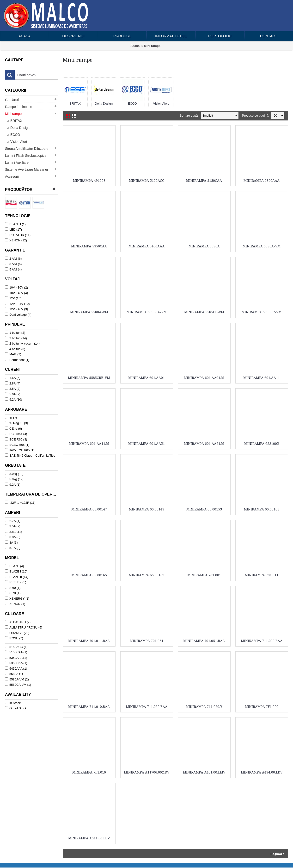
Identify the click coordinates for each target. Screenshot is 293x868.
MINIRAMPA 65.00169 (146, 575)
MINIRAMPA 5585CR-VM (262, 312)
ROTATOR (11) (18, 235)
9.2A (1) (13, 484)
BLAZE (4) (15, 566)
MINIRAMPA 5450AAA (146, 246)
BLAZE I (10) (16, 571)
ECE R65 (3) (16, 439)
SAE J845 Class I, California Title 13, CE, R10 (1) (30, 458)
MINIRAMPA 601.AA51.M (204, 444)
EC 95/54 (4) (16, 434)
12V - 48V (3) (16, 309)
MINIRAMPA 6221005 (262, 444)
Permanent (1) (17, 360)
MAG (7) (13, 354)
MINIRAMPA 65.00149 (146, 509)
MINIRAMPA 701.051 (146, 641)
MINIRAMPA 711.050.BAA (147, 707)
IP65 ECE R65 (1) (20, 450)
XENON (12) (16, 240)
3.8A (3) (13, 537)
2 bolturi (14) (16, 338)
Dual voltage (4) (18, 314)
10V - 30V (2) (16, 287)
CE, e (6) (13, 428)
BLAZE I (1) (15, 224)
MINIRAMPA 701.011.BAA (89, 641)
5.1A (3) (13, 548)
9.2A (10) (14, 399)
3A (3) (11, 542)
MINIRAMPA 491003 (89, 181)
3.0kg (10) (14, 474)
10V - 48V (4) (16, 293)
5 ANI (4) (13, 269)
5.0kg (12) (14, 479)
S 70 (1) (13, 593)
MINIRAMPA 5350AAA (262, 181)
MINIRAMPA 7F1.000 (262, 707)
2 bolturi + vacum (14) (22, 343)
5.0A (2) (13, 394)
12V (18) (13, 298)
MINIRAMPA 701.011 (262, 575)
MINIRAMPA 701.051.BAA (204, 641)
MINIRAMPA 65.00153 (204, 509)
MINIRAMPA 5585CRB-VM (89, 378)
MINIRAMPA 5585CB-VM (204, 312)
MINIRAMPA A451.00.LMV (204, 772)
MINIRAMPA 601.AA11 (262, 378)
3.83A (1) (14, 532)
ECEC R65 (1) (17, 445)
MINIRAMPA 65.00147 (89, 509)
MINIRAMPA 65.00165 (89, 575)
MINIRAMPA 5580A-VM (262, 246)
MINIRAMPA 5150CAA (204, 181)
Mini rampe (152, 46)
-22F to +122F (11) (20, 503)
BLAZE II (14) (17, 577)
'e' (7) (11, 418)
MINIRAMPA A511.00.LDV (89, 838)
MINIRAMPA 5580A (204, 246)
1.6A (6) (13, 378)
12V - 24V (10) (17, 304)
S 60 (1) (13, 588)
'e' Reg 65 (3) (16, 423)
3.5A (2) (13, 389)
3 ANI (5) (13, 264)
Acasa (135, 46)
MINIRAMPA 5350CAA (89, 246)
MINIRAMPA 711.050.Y (204, 707)
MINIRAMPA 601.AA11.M (89, 444)
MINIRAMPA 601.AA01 (146, 378)
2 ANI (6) (13, 258)
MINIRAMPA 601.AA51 (146, 444)
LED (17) (13, 229)
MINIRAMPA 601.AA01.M (204, 378)
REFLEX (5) (16, 582)
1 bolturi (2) (15, 333)
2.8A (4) (13, 383)
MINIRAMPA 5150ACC (146, 181)
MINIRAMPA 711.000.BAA (262, 641)
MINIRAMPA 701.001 (204, 575)
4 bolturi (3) (15, 349)
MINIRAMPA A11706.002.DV (147, 772)
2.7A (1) (13, 521)
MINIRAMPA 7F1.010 (89, 772)
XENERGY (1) (17, 598)
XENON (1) (15, 604)
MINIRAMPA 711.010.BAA (89, 707)
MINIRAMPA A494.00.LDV (262, 772)
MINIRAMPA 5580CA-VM (147, 312)
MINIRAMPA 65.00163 (262, 509)
